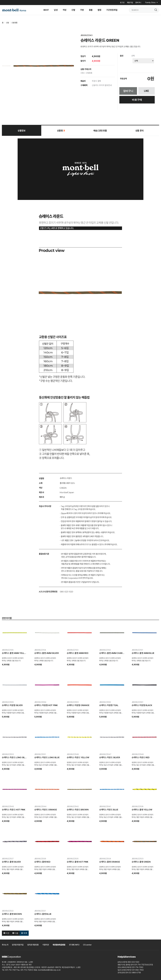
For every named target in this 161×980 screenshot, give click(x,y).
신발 (7, 23)
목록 (24, 933)
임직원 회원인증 (33, 945)
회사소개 (5, 945)
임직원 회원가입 (18, 945)
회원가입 (130, 3)
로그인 (122, 3)
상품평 (61, 131)
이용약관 (46, 945)
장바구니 (138, 3)
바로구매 (137, 100)
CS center (87, 945)
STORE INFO (74, 945)
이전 (6, 933)
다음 (15, 933)
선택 (133, 56)
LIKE (146, 91)
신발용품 (14, 23)
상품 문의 (139, 131)
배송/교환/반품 (100, 131)
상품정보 (22, 131)
